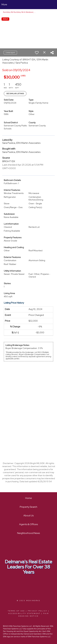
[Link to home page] (28, 5)
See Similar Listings (15, 94)
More (4, 4)
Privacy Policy (38, 611)
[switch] (37, 53)
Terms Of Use (16, 611)
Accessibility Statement (24, 614)
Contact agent (10, 53)
